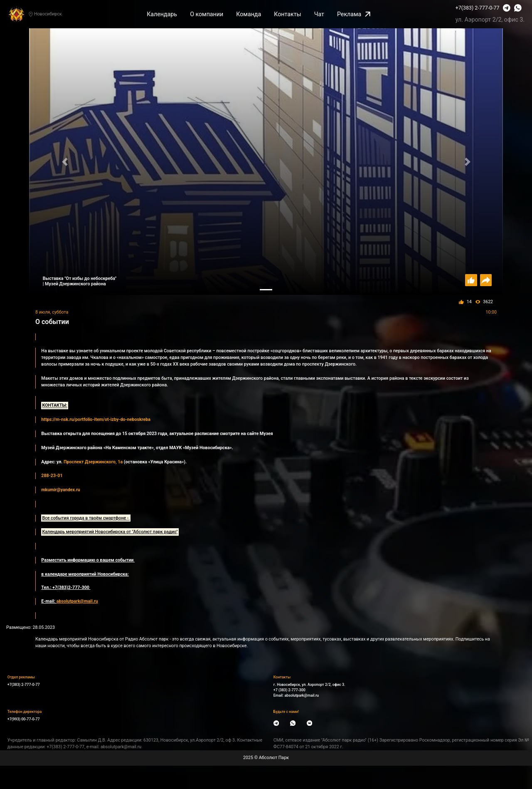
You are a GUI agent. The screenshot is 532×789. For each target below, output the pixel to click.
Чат (319, 14)
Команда (249, 14)
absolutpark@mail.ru (302, 695)
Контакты (287, 14)
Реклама (354, 14)
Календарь (162, 14)
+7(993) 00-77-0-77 (24, 719)
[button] (65, 162)
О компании (207, 14)
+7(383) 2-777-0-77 (478, 8)
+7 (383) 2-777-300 (289, 690)
